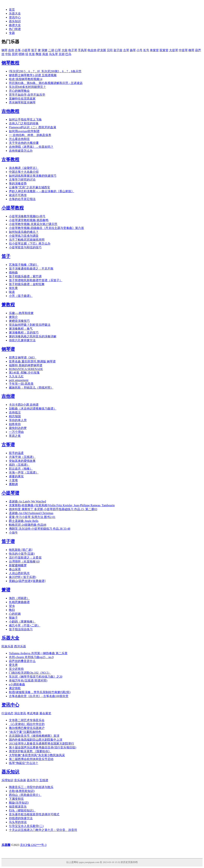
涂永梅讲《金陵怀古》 (24, 168)
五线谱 (44, 780)
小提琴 (26, 50)
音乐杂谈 (20, 780)
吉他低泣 (15, 412)
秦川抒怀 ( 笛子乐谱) (23, 577)
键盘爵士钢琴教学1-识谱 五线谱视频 (33, 75)
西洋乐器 (20, 646)
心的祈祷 (15, 614)
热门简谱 (15, 29)
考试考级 (33, 713)
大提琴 (174, 50)
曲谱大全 (15, 25)
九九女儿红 (16, 376)
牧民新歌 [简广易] (21, 550)
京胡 (62, 54)
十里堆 (13, 480)
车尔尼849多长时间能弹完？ (27, 87)
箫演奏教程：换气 (21, 329)
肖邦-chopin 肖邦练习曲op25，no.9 (31, 657)
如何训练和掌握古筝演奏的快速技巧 (33, 176)
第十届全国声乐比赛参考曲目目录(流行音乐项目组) (43, 747)
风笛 (45, 54)
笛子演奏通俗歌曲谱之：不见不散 (31, 269)
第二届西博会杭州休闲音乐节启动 (31, 759)
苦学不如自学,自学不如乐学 (27, 95)
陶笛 (39, 54)
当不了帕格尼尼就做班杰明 (27, 240)
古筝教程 (10, 159)
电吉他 (92, 50)
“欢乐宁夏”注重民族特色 (25, 732)
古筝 (18, 50)
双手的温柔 (16, 453)
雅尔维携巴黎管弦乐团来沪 (27, 728)
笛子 (34, 50)
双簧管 (164, 50)
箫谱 (6, 590)
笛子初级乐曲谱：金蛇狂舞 (27, 284)
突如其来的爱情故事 (22, 461)
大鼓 (65, 50)
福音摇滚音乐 (18, 807)
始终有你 (15, 424)
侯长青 (13, 288)
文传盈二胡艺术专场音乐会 (27, 720)
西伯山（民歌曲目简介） (25, 795)
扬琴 (133, 50)
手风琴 (82, 50)
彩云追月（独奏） (21, 469)
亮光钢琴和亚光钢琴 (22, 102)
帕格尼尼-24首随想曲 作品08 (28, 525)
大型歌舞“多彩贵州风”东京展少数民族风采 (37, 755)
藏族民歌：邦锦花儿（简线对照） (31, 388)
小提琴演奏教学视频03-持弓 (27, 216)
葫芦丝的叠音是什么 (22, 661)
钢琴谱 (8, 349)
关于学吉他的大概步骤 (24, 143)
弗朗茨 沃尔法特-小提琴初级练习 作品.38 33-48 (40, 529)
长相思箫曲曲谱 (19, 602)
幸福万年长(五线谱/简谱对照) (28, 680)
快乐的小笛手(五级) (22, 554)
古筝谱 (8, 445)
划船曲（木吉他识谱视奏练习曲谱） (33, 409)
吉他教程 (10, 111)
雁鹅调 (13, 484)
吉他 (11, 50)
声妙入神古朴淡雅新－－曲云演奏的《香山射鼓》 (42, 191)
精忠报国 (15, 416)
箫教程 (8, 305)
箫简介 (13, 317)
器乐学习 (33, 780)
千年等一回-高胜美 (21, 384)
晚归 (12, 610)
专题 (12, 33)
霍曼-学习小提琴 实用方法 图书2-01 (32, 517)
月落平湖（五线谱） (22, 457)
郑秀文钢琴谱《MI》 (23, 358)
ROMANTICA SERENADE (26, 369)
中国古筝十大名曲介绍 (24, 172)
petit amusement (19, 380)
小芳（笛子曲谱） (21, 296)
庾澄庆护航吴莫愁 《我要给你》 (30, 751)
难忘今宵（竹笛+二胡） (25, 625)
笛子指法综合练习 (21, 629)
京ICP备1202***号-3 (33, 845)
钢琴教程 (10, 63)
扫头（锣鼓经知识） (22, 810)
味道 (12, 292)
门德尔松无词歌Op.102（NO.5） (30, 673)
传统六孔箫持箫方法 (22, 340)
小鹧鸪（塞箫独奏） (22, 622)
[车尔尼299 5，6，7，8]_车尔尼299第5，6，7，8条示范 (45, 71)
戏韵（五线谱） (19, 465)
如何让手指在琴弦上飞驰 (25, 119)
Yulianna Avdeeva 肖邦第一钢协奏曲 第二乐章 (38, 653)
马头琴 (53, 54)
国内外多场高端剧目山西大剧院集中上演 (36, 740)
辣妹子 (13, 618)
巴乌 (68, 54)
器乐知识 (15, 21)
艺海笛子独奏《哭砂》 (24, 265)
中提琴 (183, 50)
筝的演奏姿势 (18, 183)
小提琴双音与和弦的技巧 (25, 247)
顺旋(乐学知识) (19, 803)
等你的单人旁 (18, 420)
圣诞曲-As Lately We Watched (27, 501)
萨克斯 (102, 50)
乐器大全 (15, 13)
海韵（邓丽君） (19, 598)
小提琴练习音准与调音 (24, 236)
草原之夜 (15, 436)
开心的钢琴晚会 (19, 91)
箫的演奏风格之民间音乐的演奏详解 (33, 336)
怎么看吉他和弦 (19, 139)
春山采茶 (15, 569)
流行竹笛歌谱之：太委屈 (25, 558)
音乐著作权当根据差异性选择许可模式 (34, 814)
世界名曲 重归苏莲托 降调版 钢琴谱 (32, 361)
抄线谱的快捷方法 (21, 818)
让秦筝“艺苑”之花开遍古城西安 (29, 187)
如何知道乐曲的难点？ (24, 232)
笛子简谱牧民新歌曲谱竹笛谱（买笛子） (36, 280)
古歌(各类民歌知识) (22, 791)
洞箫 (45, 50)
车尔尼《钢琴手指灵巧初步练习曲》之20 (36, 677)
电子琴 (73, 50)
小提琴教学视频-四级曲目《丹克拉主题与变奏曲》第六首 (46, 228)
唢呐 (22, 54)
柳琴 (191, 50)
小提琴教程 (13, 208)
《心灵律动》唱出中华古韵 (27, 724)
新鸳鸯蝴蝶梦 (18, 565)
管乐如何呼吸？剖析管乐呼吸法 (30, 325)
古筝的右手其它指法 (22, 199)
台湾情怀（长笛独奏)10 (24, 561)
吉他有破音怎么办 (21, 151)
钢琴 (4, 50)
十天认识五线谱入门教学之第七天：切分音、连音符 (43, 830)
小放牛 (13, 533)
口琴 (58, 50)
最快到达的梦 (18, 428)
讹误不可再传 (18, 195)
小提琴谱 (10, 493)
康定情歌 (15, 688)
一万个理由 (16, 432)
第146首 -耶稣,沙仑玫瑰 (24, 373)
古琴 (126, 50)
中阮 (8, 54)
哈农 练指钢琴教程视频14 (26, 79)
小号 (139, 50)
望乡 (12, 606)
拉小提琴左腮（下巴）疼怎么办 (30, 244)
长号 (146, 50)
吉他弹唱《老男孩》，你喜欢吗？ (31, 147)
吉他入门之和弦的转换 (24, 123)
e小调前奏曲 (17, 684)
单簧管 (154, 50)
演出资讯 (20, 713)
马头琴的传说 (18, 822)
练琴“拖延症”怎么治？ (24, 763)
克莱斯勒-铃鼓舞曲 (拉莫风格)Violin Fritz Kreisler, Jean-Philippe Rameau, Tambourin (62, 505)
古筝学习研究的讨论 (22, 180)
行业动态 (7, 713)
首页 (12, 10)
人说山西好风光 (19, 573)
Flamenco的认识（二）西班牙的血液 (33, 127)
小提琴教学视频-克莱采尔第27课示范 (33, 224)
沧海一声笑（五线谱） (24, 472)
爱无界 (13, 665)
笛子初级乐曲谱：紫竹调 (25, 276)
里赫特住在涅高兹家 (22, 99)
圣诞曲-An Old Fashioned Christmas (31, 513)
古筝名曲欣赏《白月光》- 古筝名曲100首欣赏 (39, 696)
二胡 (51, 50)
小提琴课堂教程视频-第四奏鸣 (29, 220)
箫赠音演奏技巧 (19, 321)
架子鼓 (118, 50)
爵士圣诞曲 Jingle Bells (24, 521)
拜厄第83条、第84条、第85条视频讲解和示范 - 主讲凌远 (46, 83)
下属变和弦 (16, 799)
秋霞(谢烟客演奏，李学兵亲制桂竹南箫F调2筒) (40, 692)
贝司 (110, 50)
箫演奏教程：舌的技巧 (24, 332)
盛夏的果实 (16, 476)
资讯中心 (15, 17)
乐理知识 (7, 780)
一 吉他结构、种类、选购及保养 (30, 135)
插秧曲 (13, 272)
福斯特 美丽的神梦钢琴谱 (26, 365)
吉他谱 (8, 396)
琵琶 (15, 54)
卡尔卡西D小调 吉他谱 (24, 405)
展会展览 (45, 713)
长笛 (32, 54)
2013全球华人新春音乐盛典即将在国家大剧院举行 (42, 744)
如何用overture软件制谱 (24, 131)
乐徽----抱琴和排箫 (21, 313)
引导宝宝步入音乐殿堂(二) (26, 826)
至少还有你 (16, 669)
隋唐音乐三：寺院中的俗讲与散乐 (31, 787)
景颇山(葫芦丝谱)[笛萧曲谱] (27, 581)
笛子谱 (8, 541)
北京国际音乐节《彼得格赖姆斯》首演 (34, 736)
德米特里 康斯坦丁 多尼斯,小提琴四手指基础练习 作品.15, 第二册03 (53, 509)
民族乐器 (7, 646)
